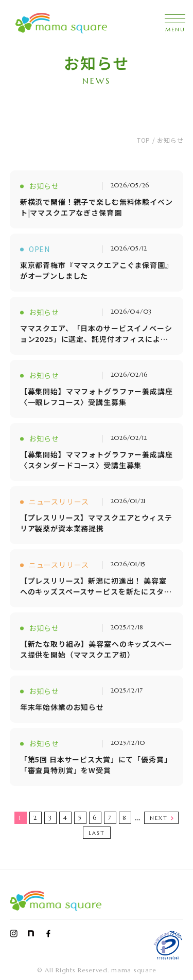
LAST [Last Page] (97, 833)
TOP (144, 140)
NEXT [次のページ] (159, 818)
